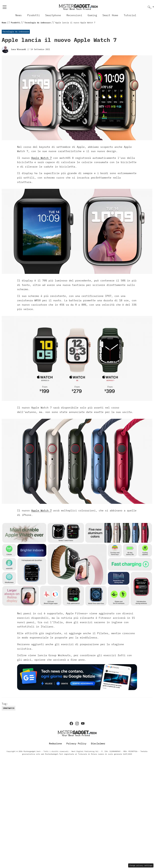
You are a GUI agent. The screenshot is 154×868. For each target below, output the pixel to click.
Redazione (55, 744)
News (19, 15)
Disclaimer (98, 744)
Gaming (92, 15)
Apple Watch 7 (41, 158)
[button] (151, 7)
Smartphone (53, 15)
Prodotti (34, 15)
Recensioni (74, 15)
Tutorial (130, 15)
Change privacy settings (141, 865)
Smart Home (110, 15)
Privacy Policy (76, 744)
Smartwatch (9, 708)
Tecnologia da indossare (16, 32)
